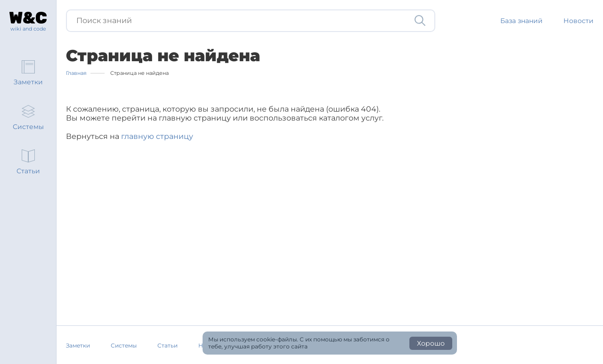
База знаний (522, 21)
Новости (579, 21)
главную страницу (157, 136)
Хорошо (431, 343)
